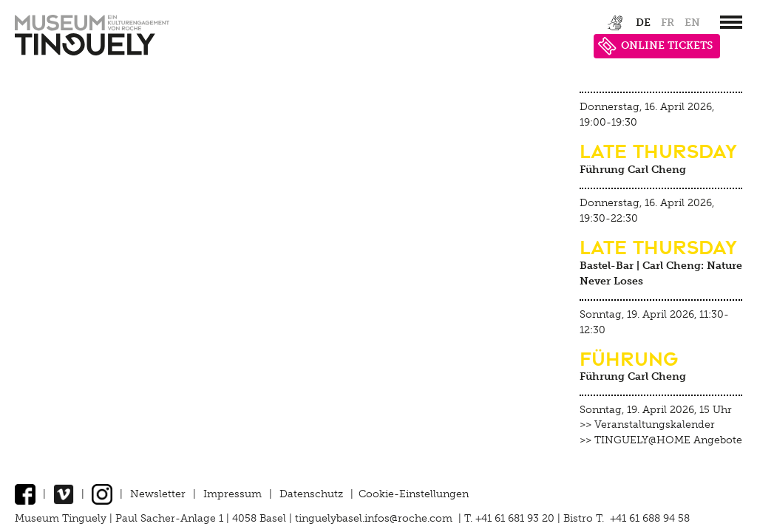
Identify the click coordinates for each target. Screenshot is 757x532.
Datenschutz (311, 494)
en (692, 23)
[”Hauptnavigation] (731, 22)
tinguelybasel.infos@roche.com (375, 518)
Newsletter (158, 494)
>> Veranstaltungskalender (647, 424)
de (643, 23)
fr (668, 23)
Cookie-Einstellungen (414, 494)
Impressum (232, 494)
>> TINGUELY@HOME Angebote (661, 440)
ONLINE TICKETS (655, 46)
